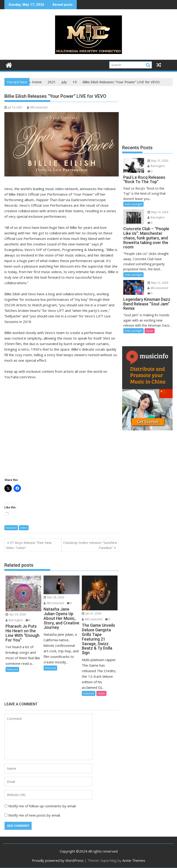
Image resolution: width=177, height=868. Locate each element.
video (24, 528)
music (101, 693)
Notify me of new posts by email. (34, 815)
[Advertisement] (147, 114)
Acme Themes (134, 860)
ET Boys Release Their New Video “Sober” (29, 545)
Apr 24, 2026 (16, 614)
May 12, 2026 (158, 283)
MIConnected (37, 107)
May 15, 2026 (158, 161)
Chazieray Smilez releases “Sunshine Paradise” (90, 545)
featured (11, 528)
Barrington (14, 620)
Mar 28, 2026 (54, 597)
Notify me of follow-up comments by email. (42, 806)
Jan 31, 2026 (91, 613)
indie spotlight (133, 204)
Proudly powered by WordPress (58, 860)
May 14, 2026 (158, 212)
